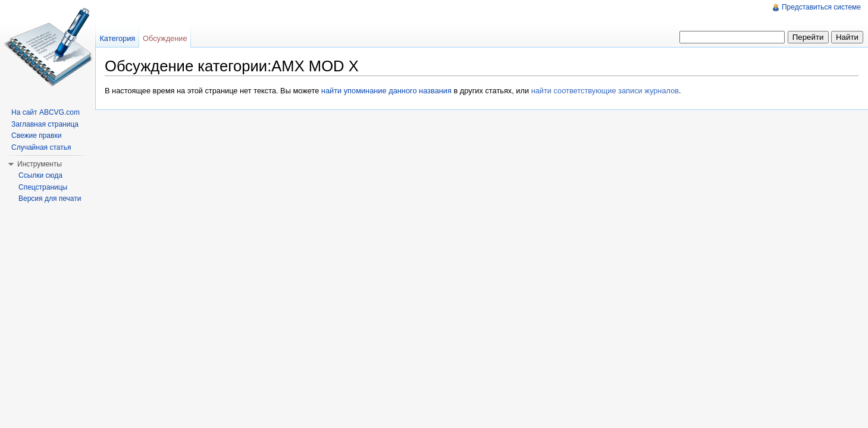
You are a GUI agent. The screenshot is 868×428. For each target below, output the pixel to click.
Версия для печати (50, 199)
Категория (117, 38)
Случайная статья (41, 147)
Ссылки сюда (40, 175)
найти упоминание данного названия (386, 91)
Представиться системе (821, 7)
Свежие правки (36, 136)
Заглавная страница (45, 124)
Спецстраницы (43, 187)
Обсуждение (165, 38)
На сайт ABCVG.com (46, 112)
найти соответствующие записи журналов (605, 91)
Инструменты (40, 164)
